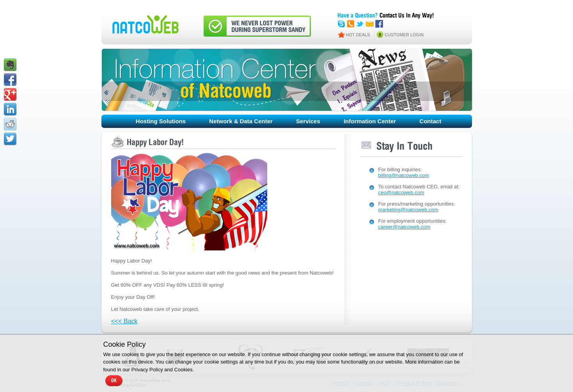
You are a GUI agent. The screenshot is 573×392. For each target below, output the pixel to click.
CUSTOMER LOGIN (404, 35)
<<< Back (124, 321)
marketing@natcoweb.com (408, 210)
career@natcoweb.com (404, 227)
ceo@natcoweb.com (401, 192)
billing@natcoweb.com (404, 175)
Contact (430, 121)
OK (114, 381)
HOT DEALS (358, 35)
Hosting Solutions (161, 121)
